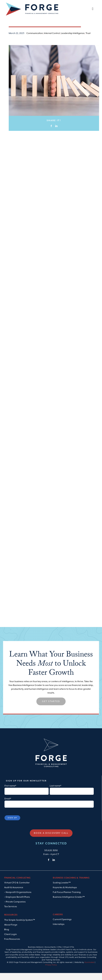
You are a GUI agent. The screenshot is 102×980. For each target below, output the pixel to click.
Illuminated (89, 973)
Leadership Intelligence (73, 44)
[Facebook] (51, 136)
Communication (35, 44)
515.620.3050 (51, 861)
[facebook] (49, 870)
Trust (88, 44)
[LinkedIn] (56, 136)
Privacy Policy (51, 975)
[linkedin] (54, 870)
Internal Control (52, 44)
